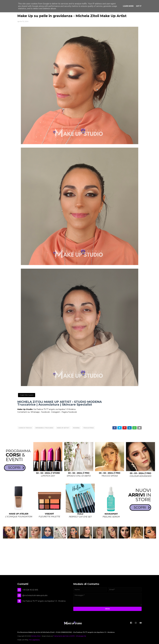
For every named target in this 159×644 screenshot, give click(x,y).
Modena (76, 428)
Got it (139, 6)
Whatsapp (35, 412)
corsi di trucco (25, 428)
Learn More (128, 6)
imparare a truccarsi (44, 428)
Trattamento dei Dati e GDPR (64, 636)
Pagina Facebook (69, 412)
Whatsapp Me (81, 636)
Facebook (45, 412)
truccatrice (88, 428)
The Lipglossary (34, 640)
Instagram (56, 412)
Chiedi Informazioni (27, 395)
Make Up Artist (63, 428)
